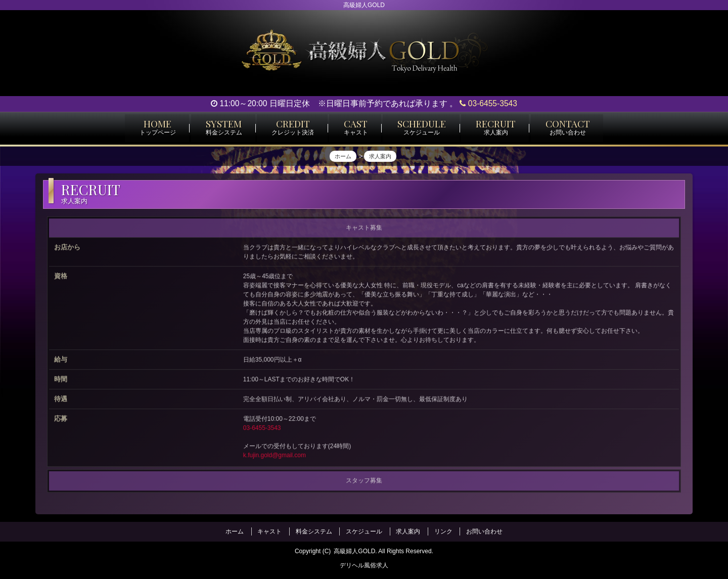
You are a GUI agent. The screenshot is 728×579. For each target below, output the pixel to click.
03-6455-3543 (488, 103)
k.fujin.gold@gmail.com (275, 458)
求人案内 (408, 531)
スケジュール (364, 531)
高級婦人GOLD (354, 550)
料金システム (314, 531)
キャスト (269, 531)
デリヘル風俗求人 (364, 564)
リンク (443, 531)
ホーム (235, 531)
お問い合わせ (484, 531)
